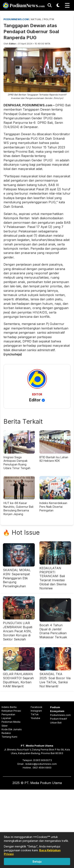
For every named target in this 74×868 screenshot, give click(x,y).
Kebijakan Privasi (11, 711)
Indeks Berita (9, 707)
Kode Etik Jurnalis (12, 729)
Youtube (35, 718)
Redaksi (6, 733)
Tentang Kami (9, 737)
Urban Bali (56, 723)
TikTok (35, 714)
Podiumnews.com (60, 715)
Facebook (37, 707)
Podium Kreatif (59, 719)
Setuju (37, 862)
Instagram (36, 711)
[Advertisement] (37, 828)
